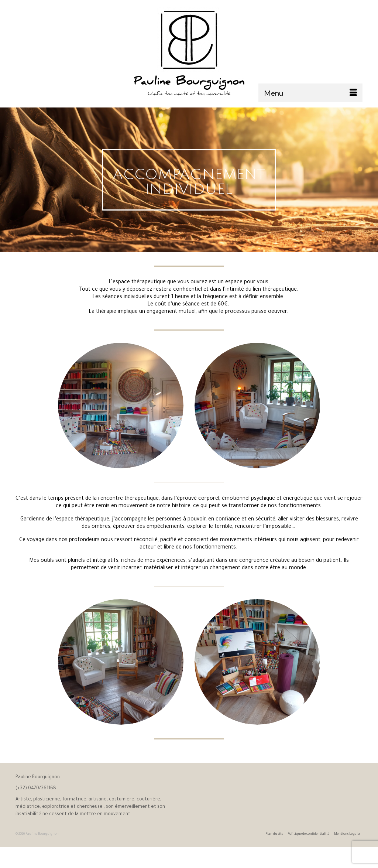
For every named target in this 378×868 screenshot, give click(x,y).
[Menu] (310, 93)
